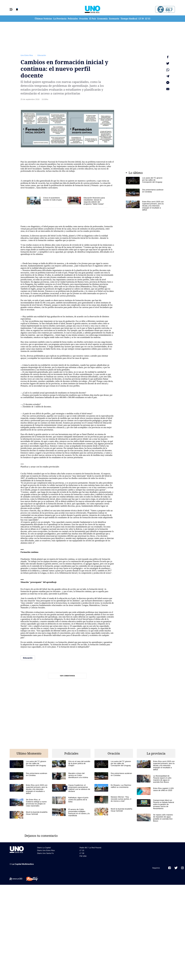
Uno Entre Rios (27, 55)
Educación (42, 55)
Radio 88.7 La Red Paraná (90, 842)
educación (41, 171)
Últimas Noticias (43, 19)
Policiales (73, 19)
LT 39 (141, 19)
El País (93, 19)
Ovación (84, 19)
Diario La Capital (44, 842)
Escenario (114, 19)
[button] (11, 9)
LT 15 (148, 19)
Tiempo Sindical (129, 19)
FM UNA (83, 850)
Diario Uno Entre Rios (46, 844)
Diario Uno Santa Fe (45, 847)
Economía (102, 19)
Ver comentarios (67, 676)
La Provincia (60, 19)
